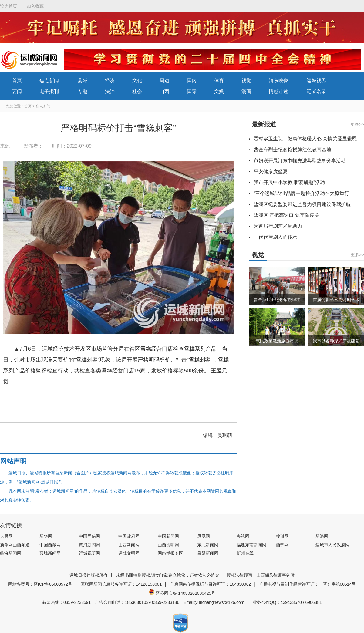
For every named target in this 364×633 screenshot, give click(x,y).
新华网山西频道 (15, 545)
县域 (83, 81)
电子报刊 (49, 91)
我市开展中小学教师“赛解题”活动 (289, 182)
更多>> (357, 124)
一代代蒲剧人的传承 (275, 237)
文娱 (219, 91)
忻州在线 (245, 553)
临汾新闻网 (11, 553)
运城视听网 (89, 553)
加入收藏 (35, 6)
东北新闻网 (208, 545)
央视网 (243, 536)
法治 (110, 91)
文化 (137, 81)
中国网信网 (89, 536)
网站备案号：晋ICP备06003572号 (40, 584)
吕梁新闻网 (208, 553)
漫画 (246, 91)
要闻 (17, 91)
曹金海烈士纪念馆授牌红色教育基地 (292, 150)
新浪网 (322, 536)
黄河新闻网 (89, 545)
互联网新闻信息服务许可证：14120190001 (121, 584)
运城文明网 (129, 553)
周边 (164, 81)
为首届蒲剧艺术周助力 (278, 226)
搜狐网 (282, 536)
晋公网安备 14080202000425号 (182, 593)
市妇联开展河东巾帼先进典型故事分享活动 (300, 161)
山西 (164, 91)
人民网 (6, 536)
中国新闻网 (168, 536)
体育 (219, 81)
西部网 (282, 545)
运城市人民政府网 (332, 545)
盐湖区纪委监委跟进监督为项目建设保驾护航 (302, 204)
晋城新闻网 (50, 553)
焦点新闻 (49, 81)
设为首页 (8, 6)
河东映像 (278, 81)
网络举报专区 (170, 553)
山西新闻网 (129, 545)
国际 (192, 91)
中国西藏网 (50, 545)
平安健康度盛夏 (271, 172)
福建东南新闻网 (251, 545)
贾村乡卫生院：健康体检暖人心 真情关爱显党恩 (305, 139)
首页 (17, 81)
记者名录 (316, 91)
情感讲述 (278, 91)
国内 (192, 81)
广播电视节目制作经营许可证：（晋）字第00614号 (308, 584)
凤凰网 (204, 536)
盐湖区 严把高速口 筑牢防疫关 (286, 215)
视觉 (246, 81)
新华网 (46, 536)
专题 (83, 91)
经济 (110, 81)
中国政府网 (129, 536)
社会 (137, 91)
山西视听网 (168, 545)
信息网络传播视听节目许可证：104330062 (211, 584)
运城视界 (316, 81)
